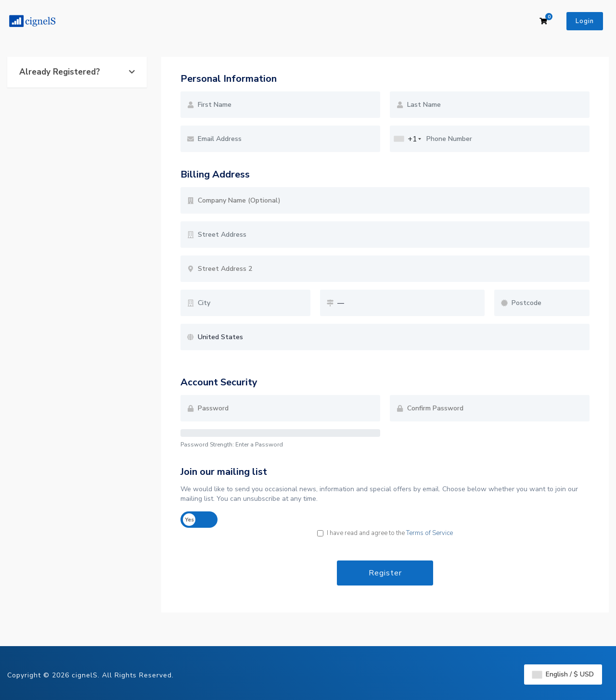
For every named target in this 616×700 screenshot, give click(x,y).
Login (585, 21)
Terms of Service (430, 533)
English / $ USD (563, 674)
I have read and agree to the (385, 533)
